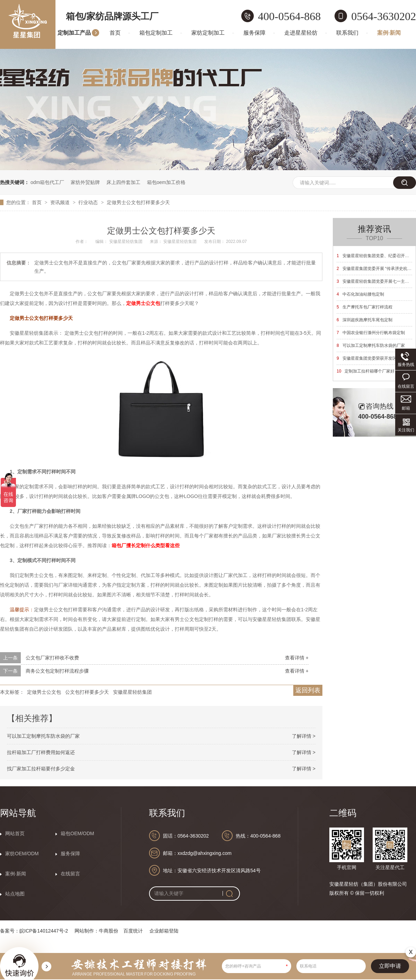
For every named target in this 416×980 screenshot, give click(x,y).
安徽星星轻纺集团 (132, 692)
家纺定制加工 (208, 33)
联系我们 (347, 33)
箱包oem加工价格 (166, 182)
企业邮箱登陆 (164, 931)
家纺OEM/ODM (22, 854)
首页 (115, 33)
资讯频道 (61, 202)
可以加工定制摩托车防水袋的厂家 (43, 736)
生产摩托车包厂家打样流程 (365, 307)
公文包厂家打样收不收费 (52, 658)
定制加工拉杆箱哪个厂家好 (366, 371)
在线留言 (70, 874)
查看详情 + (297, 658)
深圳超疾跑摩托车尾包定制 (365, 320)
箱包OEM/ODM (77, 833)
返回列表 (308, 690)
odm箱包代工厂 (47, 182)
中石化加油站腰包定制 (360, 294)
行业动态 (89, 202)
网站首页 (15, 833)
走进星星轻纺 (301, 33)
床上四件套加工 (123, 182)
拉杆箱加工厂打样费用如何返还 (41, 752)
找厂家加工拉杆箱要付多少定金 (41, 769)
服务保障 (254, 33)
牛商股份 (109, 931)
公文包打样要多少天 (87, 692)
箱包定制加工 (156, 33)
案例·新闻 (389, 33)
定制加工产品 (74, 33)
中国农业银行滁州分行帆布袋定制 (371, 333)
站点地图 (15, 894)
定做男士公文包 (44, 692)
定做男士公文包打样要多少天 (138, 202)
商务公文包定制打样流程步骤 (57, 671)
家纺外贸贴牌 (85, 182)
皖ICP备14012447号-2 (44, 931)
